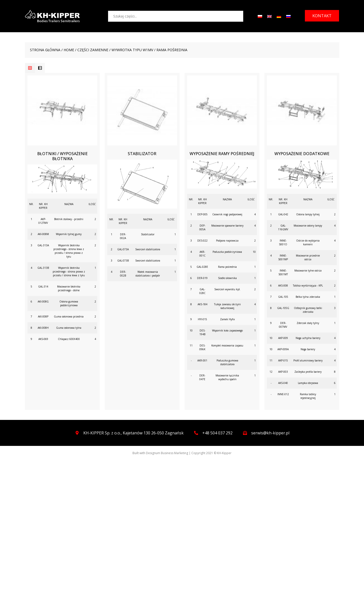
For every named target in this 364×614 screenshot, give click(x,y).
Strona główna (45, 50)
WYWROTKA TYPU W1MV (132, 50)
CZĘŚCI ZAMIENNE (93, 50)
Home (69, 50)
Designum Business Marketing (167, 453)
